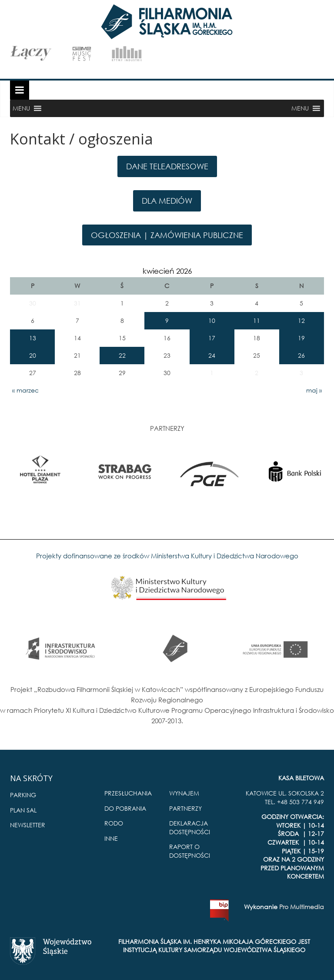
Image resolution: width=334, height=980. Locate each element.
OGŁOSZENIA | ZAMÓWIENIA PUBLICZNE (167, 235)
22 (122, 355)
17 (212, 338)
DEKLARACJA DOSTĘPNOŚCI (190, 827)
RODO (114, 823)
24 (212, 355)
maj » (314, 390)
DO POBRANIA (125, 808)
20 (33, 355)
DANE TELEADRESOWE (167, 166)
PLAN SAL (23, 810)
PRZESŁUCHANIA (128, 793)
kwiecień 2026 (167, 271)
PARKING (23, 795)
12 (301, 321)
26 (301, 355)
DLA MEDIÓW (167, 201)
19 (301, 338)
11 (257, 321)
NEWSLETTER (28, 825)
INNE (111, 838)
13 (33, 338)
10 (212, 321)
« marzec (25, 390)
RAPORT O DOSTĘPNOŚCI (190, 851)
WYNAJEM (184, 793)
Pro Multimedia (302, 907)
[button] (21, 108)
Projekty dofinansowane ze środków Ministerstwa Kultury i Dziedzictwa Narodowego (167, 556)
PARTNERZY (185, 808)
